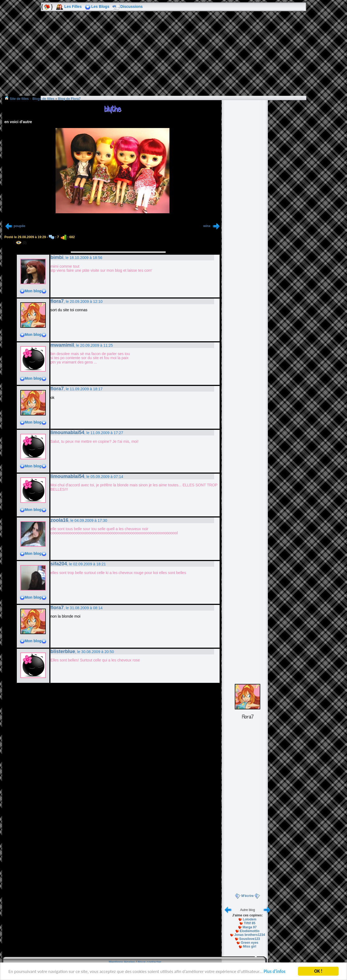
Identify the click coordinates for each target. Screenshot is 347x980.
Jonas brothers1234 (250, 935)
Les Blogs (100, 6)
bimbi (57, 257)
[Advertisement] (173, 57)
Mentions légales (122, 962)
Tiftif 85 (249, 923)
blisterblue (63, 651)
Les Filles (73, 6)
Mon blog (33, 291)
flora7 (57, 301)
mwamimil (62, 345)
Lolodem (250, 919)
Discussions (131, 6)
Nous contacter (150, 962)
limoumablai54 (67, 432)
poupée (19, 226)
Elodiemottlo (250, 931)
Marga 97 (250, 927)
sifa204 (59, 564)
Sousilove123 (250, 939)
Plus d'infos (275, 972)
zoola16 (59, 520)
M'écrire (248, 896)
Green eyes (250, 943)
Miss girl (250, 946)
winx (207, 226)
